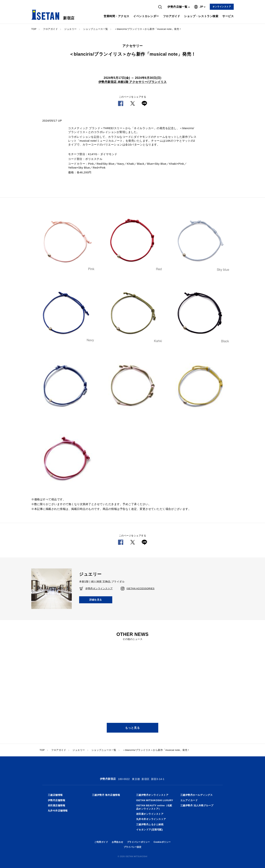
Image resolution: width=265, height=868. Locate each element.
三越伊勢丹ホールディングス (197, 795)
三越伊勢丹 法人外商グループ (197, 805)
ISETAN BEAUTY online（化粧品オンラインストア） (154, 807)
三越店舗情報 (55, 795)
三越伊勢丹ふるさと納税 (150, 824)
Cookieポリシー (162, 842)
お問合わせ (118, 842)
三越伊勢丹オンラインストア (152, 795)
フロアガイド (172, 16)
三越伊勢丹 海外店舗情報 (106, 795)
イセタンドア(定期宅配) (150, 830)
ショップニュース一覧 (96, 29)
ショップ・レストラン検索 (201, 16)
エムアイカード (189, 800)
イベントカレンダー (146, 16)
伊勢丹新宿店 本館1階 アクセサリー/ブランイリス (133, 82)
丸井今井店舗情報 (58, 811)
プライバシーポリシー (138, 842)
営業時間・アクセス (116, 16)
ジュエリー (70, 29)
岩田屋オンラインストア (150, 814)
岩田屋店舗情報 (57, 805)
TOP (34, 29)
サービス (228, 16)
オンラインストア (222, 7)
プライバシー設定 (132, 847)
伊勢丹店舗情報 (57, 800)
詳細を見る (96, 600)
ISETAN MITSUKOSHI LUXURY (155, 800)
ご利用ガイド (101, 842)
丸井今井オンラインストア (151, 819)
